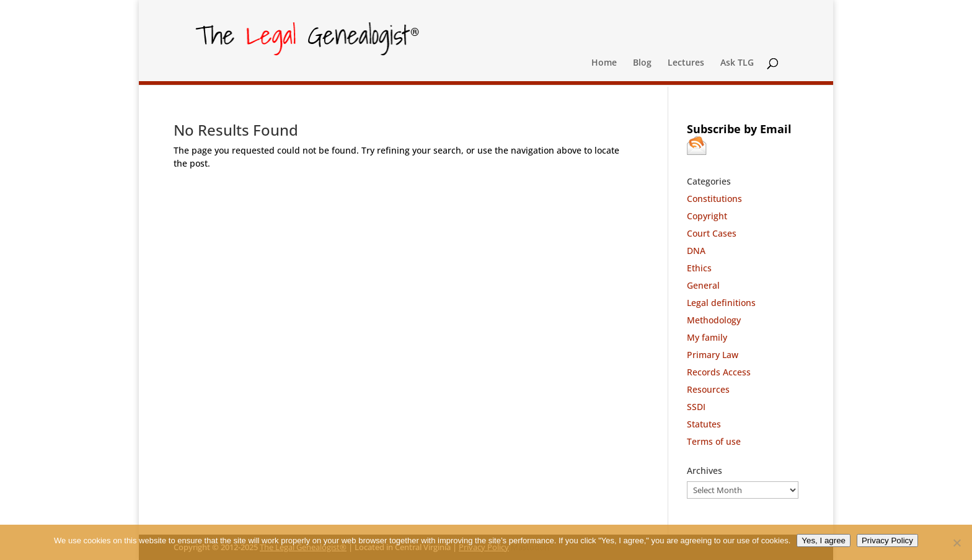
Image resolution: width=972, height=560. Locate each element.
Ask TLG (737, 63)
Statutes (704, 424)
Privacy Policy (887, 540)
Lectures (686, 63)
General (703, 285)
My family (707, 337)
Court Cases (712, 233)
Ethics (699, 268)
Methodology (714, 320)
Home (604, 63)
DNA (696, 251)
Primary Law (713, 355)
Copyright (707, 216)
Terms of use (714, 441)
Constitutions (714, 199)
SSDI (696, 407)
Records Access (719, 372)
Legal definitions (721, 303)
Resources (708, 389)
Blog (642, 63)
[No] (957, 543)
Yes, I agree (824, 540)
